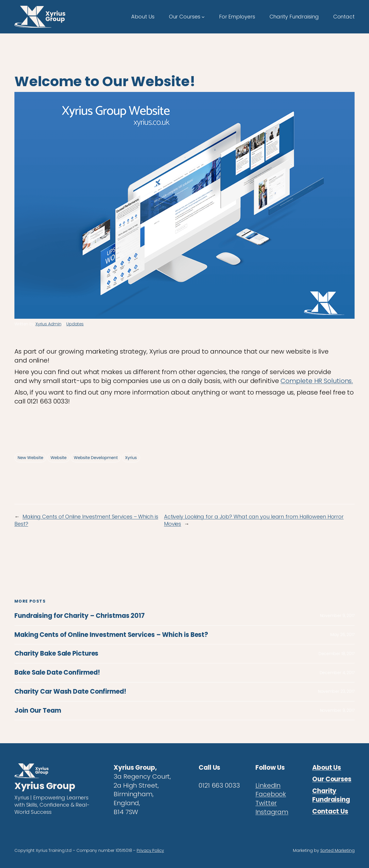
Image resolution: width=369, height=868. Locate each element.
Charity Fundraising (331, 795)
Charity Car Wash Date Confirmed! (70, 692)
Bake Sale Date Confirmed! (57, 673)
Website (59, 458)
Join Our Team (38, 711)
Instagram (272, 812)
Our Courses (332, 779)
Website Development (96, 458)
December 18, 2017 (337, 654)
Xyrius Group (45, 786)
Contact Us (330, 811)
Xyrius (131, 458)
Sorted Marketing (337, 850)
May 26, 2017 (342, 635)
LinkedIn (268, 785)
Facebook (271, 794)
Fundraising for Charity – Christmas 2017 (80, 616)
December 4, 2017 (337, 673)
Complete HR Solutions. (317, 381)
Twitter (266, 803)
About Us (327, 768)
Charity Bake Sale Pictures (56, 654)
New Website (30, 458)
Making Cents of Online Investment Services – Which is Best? (111, 635)
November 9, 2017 (337, 616)
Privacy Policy (150, 850)
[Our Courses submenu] (203, 17)
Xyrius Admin (48, 324)
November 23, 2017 (336, 691)
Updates (75, 324)
